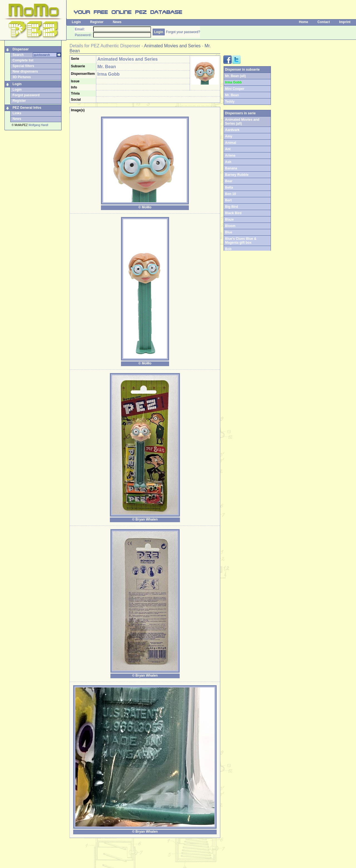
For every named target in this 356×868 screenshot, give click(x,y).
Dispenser (21, 49)
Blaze (229, 220)
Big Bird (232, 207)
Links (17, 113)
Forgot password (26, 95)
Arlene (230, 156)
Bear (229, 181)
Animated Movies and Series (172, 46)
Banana (231, 168)
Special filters (23, 66)
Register (97, 22)
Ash (228, 162)
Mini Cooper (235, 89)
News (117, 22)
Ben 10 (230, 194)
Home (304, 22)
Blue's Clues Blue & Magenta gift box (241, 241)
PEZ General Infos (27, 108)
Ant (228, 149)
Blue (229, 232)
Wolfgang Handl (38, 125)
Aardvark (232, 130)
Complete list (23, 60)
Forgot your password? (183, 32)
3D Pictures (22, 77)
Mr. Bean (232, 95)
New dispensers (25, 71)
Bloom (230, 226)
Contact (324, 22)
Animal (231, 143)
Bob (228, 249)
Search (18, 55)
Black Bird (233, 213)
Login (76, 22)
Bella (229, 188)
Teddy (230, 102)
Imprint (345, 22)
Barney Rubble (237, 175)
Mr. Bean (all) (235, 76)
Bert (228, 200)
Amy (229, 136)
